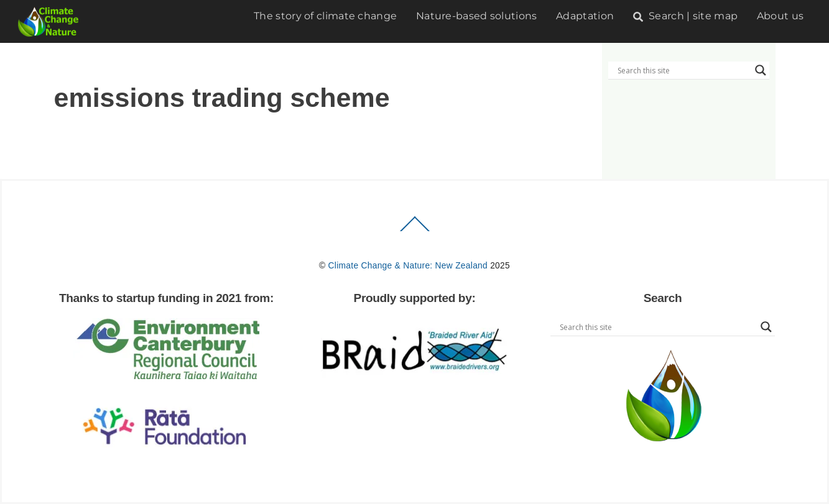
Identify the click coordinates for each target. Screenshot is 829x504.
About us (780, 16)
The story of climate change (325, 16)
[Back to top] (414, 231)
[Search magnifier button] (761, 70)
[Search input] (683, 70)
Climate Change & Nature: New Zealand (408, 266)
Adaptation (585, 16)
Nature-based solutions (477, 16)
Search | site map (685, 16)
